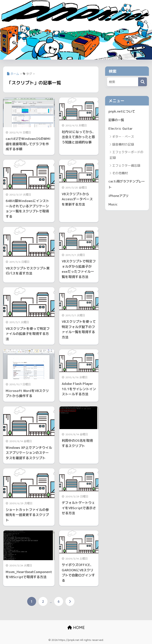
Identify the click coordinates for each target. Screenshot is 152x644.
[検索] (143, 82)
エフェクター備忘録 (126, 166)
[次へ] (70, 601)
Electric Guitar (121, 129)
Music (113, 205)
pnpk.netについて (122, 111)
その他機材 (120, 174)
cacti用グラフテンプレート (126, 185)
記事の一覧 (117, 120)
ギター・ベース (123, 137)
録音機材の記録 (123, 145)
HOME (76, 627)
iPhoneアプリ (119, 196)
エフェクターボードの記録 (127, 155)
